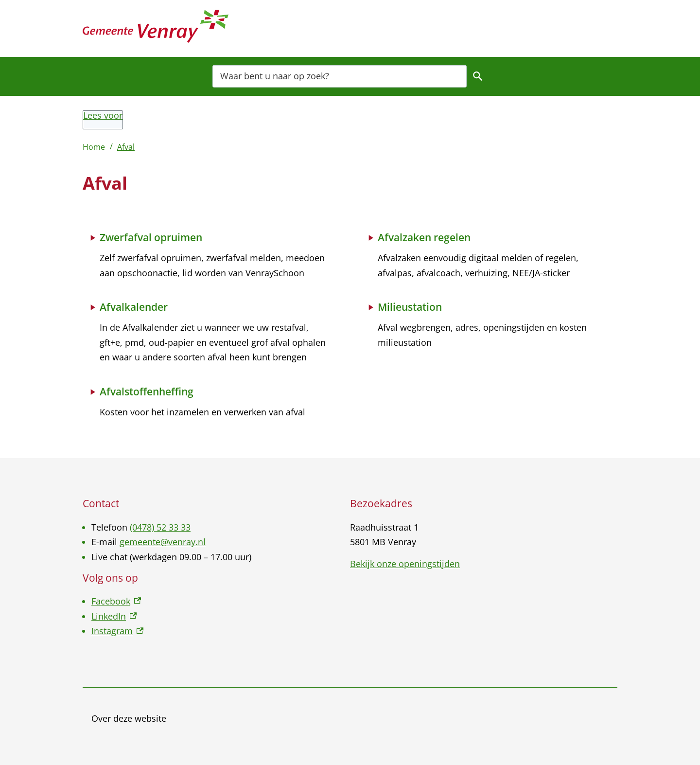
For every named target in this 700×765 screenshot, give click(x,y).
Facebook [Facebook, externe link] (116, 601)
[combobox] (340, 76)
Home (94, 147)
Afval (126, 147)
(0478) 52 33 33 (160, 527)
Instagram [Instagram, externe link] (117, 631)
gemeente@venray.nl (163, 542)
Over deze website (129, 718)
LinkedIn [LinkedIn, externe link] (114, 616)
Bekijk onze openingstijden (405, 564)
